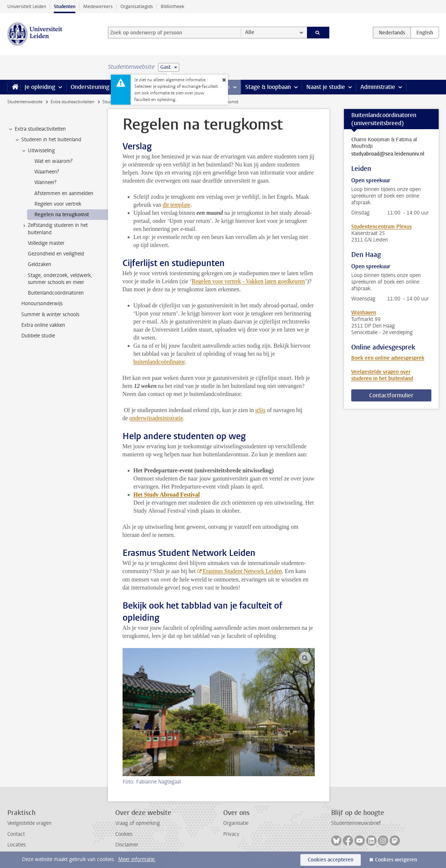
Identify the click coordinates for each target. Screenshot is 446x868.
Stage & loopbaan (268, 87)
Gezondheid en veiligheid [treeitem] (56, 254)
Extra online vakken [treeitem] (43, 325)
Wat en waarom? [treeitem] (53, 161)
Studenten (65, 6)
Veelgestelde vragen (29, 823)
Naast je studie (326, 87)
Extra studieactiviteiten (72, 102)
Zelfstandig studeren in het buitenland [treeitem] (54, 229)
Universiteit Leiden (27, 6)
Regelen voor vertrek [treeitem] (58, 204)
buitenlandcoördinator (159, 362)
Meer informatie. (137, 859)
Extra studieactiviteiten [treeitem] (37, 129)
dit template (176, 205)
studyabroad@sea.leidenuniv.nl (388, 154)
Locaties (16, 845)
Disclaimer (127, 845)
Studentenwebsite (25, 102)
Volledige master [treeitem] (46, 243)
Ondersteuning (90, 87)
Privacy (231, 834)
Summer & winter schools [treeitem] (50, 315)
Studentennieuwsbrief (356, 823)
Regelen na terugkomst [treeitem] (62, 215)
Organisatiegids (137, 6)
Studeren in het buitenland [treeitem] (48, 140)
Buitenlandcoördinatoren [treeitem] (56, 293)
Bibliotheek (173, 6)
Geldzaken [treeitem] (40, 264)
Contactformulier (391, 395)
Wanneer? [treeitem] (45, 182)
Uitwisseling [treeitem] (38, 151)
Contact (16, 834)
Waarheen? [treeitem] (47, 172)
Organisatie (236, 823)
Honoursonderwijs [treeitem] (42, 304)
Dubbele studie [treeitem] (38, 336)
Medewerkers (98, 6)
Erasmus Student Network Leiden (242, 571)
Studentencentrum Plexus (381, 227)
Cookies (124, 834)
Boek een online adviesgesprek (388, 358)
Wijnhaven (364, 313)
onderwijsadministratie (156, 418)
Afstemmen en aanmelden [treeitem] (64, 193)
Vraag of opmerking (138, 823)
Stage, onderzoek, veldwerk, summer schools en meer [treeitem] (60, 279)
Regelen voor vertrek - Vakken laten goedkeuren (248, 281)
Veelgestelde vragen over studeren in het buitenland (382, 375)
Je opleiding (40, 87)
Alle (250, 32)
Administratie (378, 87)
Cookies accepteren (331, 860)
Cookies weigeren (396, 860)
